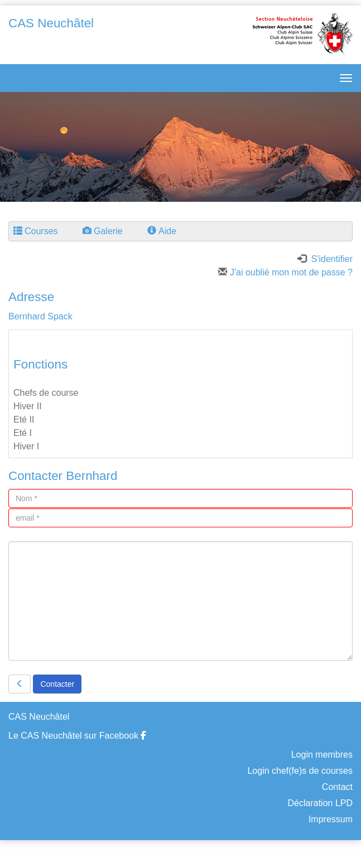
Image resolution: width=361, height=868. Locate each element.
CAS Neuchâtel (51, 23)
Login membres (322, 755)
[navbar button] (343, 78)
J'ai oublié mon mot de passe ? (285, 272)
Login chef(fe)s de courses (300, 771)
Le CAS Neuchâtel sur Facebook (77, 736)
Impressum (331, 819)
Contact (337, 787)
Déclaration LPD (321, 803)
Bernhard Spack (40, 316)
